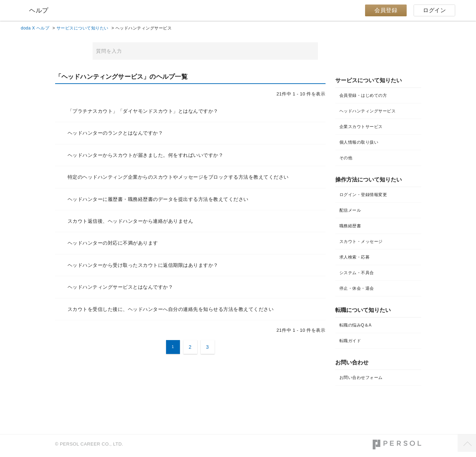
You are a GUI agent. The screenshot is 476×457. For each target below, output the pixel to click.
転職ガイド (350, 341)
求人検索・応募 (355, 257)
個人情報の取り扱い (359, 142)
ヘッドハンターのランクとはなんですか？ (115, 133)
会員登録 (386, 10)
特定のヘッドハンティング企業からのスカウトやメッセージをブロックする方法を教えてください (178, 177)
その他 (346, 158)
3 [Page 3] (207, 347)
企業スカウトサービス (361, 127)
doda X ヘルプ (35, 28)
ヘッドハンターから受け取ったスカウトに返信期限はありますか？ (143, 265)
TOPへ (467, 443)
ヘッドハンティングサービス (368, 111)
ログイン (434, 10)
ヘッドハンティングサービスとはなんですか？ (120, 287)
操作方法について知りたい (369, 180)
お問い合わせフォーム (361, 378)
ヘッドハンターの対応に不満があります (113, 243)
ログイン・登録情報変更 (363, 195)
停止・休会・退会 (357, 288)
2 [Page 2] (190, 347)
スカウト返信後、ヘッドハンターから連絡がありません (131, 221)
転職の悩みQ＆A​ (356, 325)
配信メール (350, 210)
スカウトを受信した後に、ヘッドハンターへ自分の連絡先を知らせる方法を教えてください (171, 309)
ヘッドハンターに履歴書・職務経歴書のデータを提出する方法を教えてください (158, 199)
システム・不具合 (357, 273)
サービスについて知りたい (83, 28)
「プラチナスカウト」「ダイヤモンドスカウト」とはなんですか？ (143, 111)
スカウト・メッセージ (361, 242)
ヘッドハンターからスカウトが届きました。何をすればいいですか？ (146, 155)
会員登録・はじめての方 (363, 95)
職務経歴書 (350, 226)
